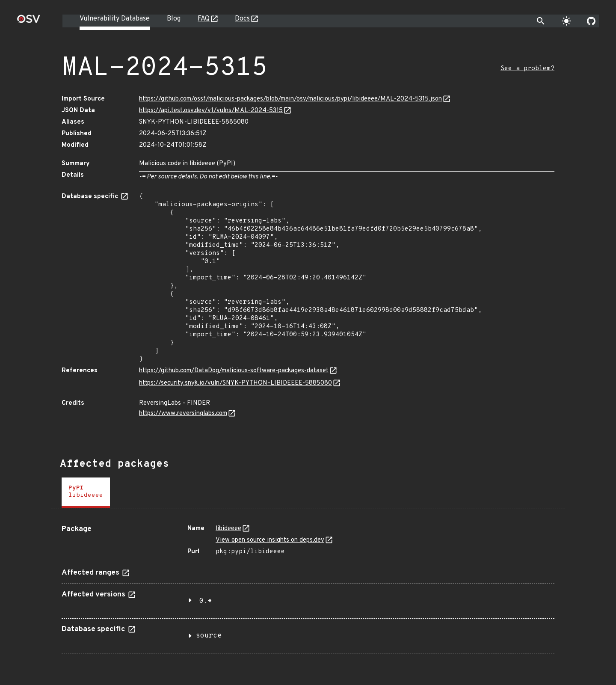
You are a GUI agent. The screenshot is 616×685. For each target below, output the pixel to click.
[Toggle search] (541, 21)
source (209, 636)
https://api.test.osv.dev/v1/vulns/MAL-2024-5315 (211, 111)
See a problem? (527, 69)
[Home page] (29, 22)
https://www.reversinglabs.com (183, 414)
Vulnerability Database (115, 19)
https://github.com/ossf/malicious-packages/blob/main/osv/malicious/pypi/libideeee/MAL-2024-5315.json (290, 99)
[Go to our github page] (591, 21)
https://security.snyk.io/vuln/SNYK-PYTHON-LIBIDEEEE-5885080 (235, 383)
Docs (242, 19)
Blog (174, 19)
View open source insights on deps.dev (270, 540)
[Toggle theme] (566, 21)
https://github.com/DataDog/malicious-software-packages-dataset (234, 371)
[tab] (86, 493)
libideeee (228, 529)
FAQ (204, 19)
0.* (206, 601)
